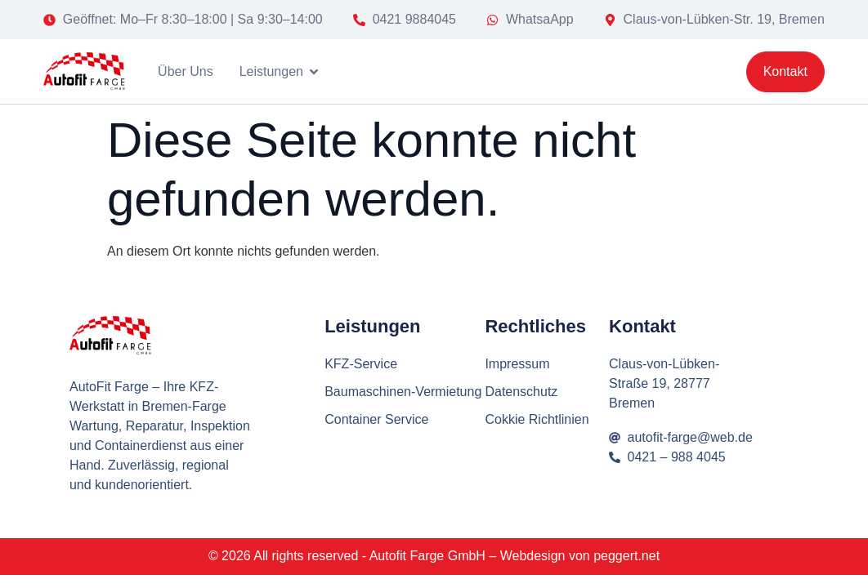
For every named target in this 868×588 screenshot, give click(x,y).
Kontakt (642, 326)
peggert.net (626, 556)
